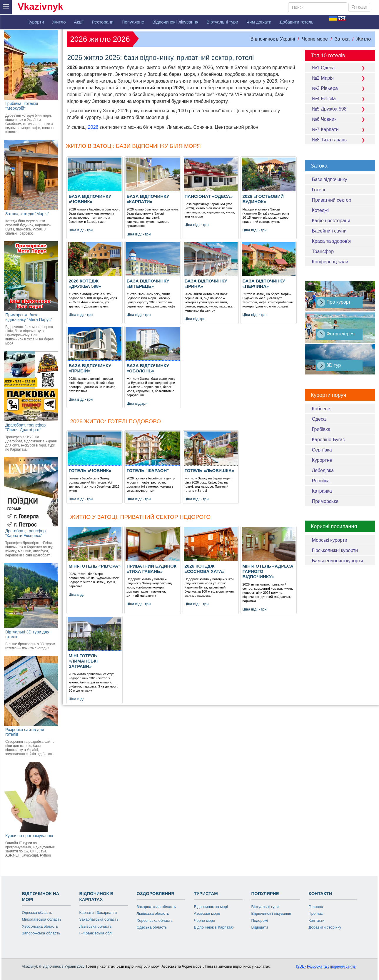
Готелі (319, 190)
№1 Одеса (340, 68)
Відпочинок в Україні (273, 39)
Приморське (325, 501)
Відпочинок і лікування (175, 22)
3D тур (329, 366)
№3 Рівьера (340, 88)
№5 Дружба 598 (340, 109)
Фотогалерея (336, 334)
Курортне (322, 460)
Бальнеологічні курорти (338, 561)
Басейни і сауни (329, 231)
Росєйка (321, 481)
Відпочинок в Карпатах (214, 927)
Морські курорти (330, 540)
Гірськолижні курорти (335, 550)
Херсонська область (40, 926)
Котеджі (320, 210)
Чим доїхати (259, 22)
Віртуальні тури (223, 22)
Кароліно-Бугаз (328, 440)
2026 (93, 127)
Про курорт (334, 302)
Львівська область (96, 926)
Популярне (133, 22)
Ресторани (103, 22)
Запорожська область (41, 933)
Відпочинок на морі (211, 907)
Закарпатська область (99, 919)
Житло (59, 22)
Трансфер (323, 251)
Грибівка (321, 429)
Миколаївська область (42, 919)
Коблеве (321, 409)
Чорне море (315, 39)
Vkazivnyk (40, 6)
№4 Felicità (340, 99)
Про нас (316, 913)
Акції (79, 22)
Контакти (317, 920)
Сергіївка (322, 450)
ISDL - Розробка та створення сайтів (326, 966)
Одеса (319, 419)
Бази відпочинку (330, 179)
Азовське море (207, 913)
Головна (316, 907)
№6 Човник (340, 119)
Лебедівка (323, 470)
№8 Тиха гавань (340, 140)
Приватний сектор (332, 200)
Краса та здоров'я (331, 241)
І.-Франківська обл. (96, 933)
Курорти (36, 22)
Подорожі (260, 920)
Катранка (322, 491)
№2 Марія (340, 78)
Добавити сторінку (325, 927)
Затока (342, 39)
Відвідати (260, 927)
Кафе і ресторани (331, 221)
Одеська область (37, 913)
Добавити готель (297, 22)
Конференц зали (330, 262)
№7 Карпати (340, 129)
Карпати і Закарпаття (98, 913)
